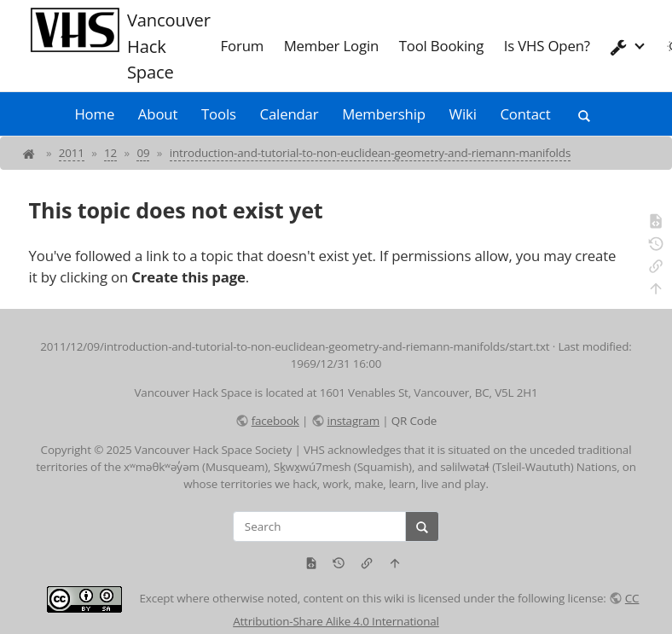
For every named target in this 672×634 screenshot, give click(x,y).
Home (94, 114)
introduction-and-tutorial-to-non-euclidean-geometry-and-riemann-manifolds (370, 153)
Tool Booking (442, 46)
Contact (525, 114)
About (158, 114)
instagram (353, 421)
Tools (219, 114)
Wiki (463, 114)
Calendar (290, 114)
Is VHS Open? (547, 46)
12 (110, 153)
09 (143, 153)
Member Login (331, 46)
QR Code (414, 421)
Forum (243, 46)
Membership (384, 114)
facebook (275, 421)
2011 (72, 153)
